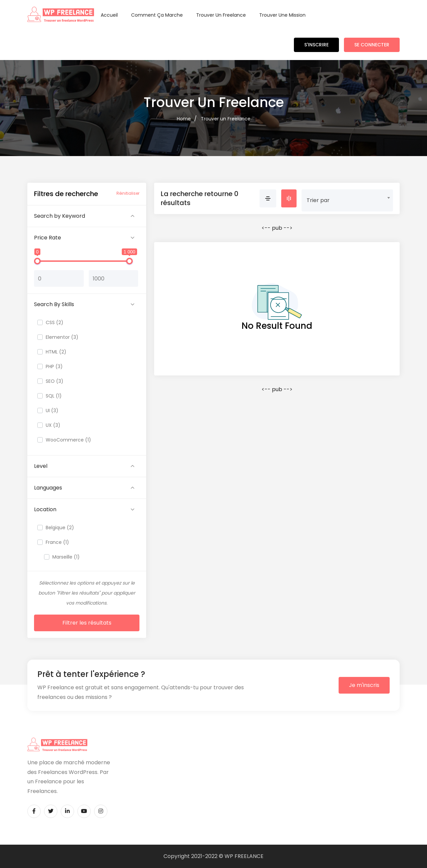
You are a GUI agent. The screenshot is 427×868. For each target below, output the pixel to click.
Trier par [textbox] (318, 200)
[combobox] (347, 198)
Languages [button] (48, 488)
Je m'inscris (364, 685)
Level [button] (41, 466)
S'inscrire (316, 45)
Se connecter (372, 45)
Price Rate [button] (48, 238)
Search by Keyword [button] (60, 216)
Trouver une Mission (282, 15)
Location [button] (45, 509)
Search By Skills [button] (54, 304)
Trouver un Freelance (221, 15)
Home (184, 119)
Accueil (109, 15)
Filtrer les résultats (87, 623)
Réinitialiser (128, 193)
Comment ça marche (157, 15)
